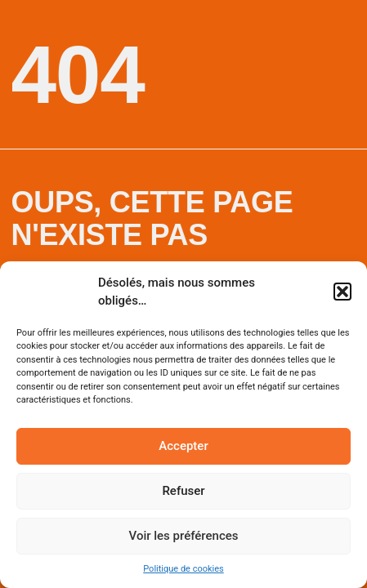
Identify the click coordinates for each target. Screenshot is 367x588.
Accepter (183, 446)
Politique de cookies (183, 569)
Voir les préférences (184, 536)
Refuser (183, 491)
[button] (342, 292)
